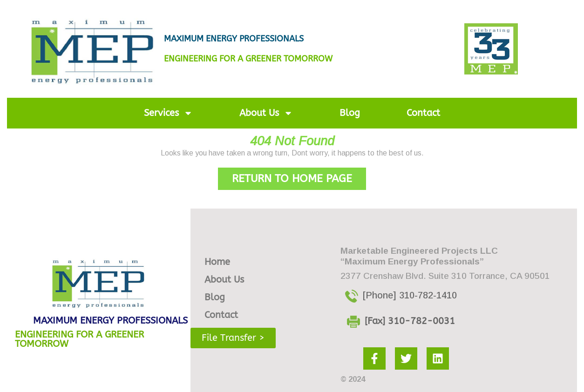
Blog (350, 113)
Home (217, 262)
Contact (423, 113)
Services (168, 113)
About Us (266, 113)
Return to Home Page (299, 176)
